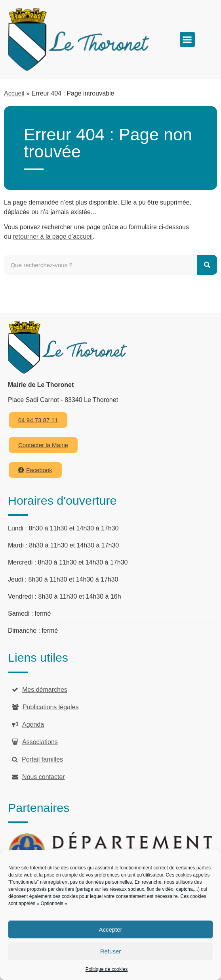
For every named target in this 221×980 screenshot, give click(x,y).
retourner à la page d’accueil (53, 236)
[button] (187, 40)
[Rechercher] (207, 265)
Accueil (14, 93)
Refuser (111, 951)
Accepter (110, 929)
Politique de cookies (107, 969)
